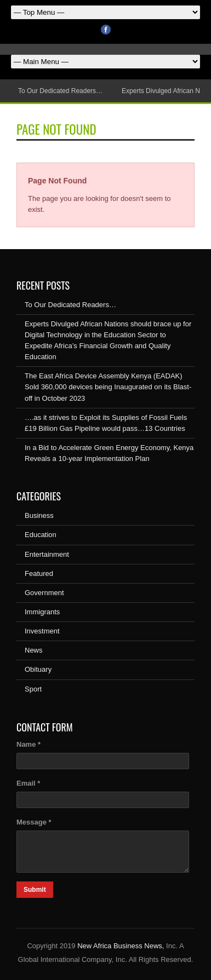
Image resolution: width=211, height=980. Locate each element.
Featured (39, 573)
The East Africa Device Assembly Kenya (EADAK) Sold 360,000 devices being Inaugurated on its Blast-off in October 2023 (108, 387)
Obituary (38, 669)
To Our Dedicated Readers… (60, 91)
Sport (33, 689)
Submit (35, 890)
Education (41, 535)
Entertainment (47, 554)
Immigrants (42, 612)
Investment (42, 631)
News (34, 650)
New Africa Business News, (121, 946)
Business (39, 515)
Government (44, 593)
